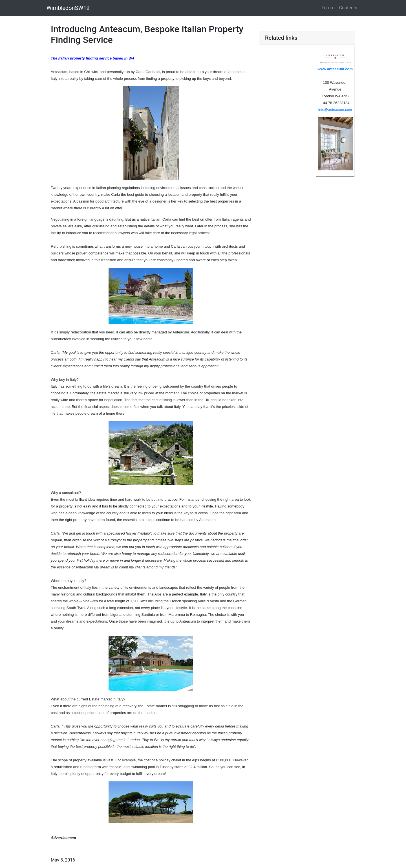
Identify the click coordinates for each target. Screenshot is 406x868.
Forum (328, 8)
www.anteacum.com (335, 69)
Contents (348, 8)
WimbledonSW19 (68, 8)
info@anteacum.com (335, 110)
